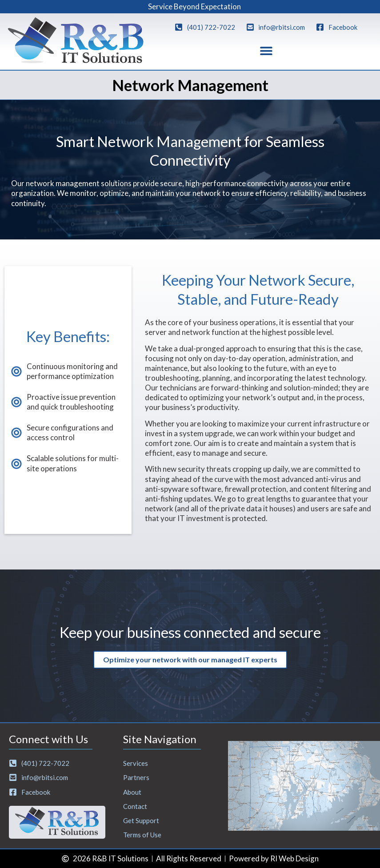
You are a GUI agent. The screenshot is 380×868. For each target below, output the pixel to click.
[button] (266, 51)
